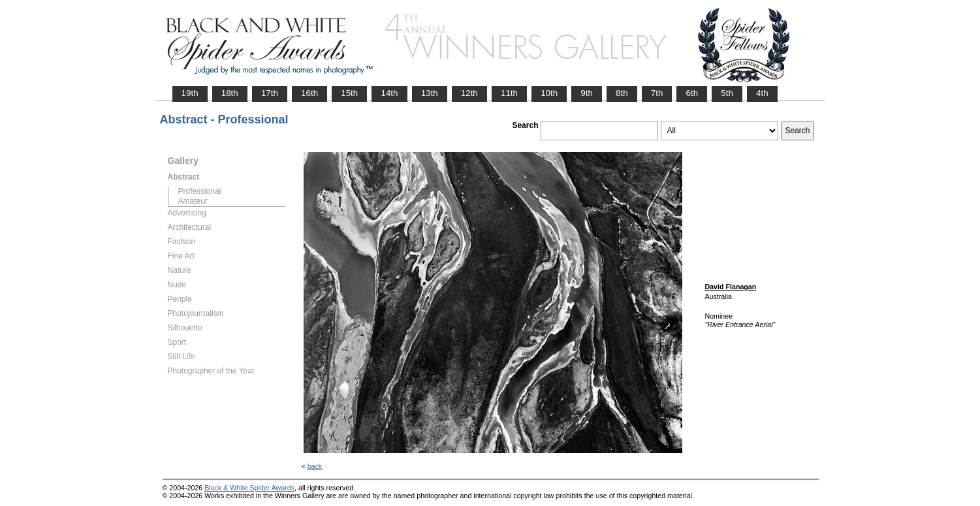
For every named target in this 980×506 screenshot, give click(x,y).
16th (309, 93)
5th (727, 93)
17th (270, 93)
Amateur (193, 201)
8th (622, 93)
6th (692, 93)
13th (430, 93)
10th (549, 93)
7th (657, 93)
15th (349, 93)
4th (762, 93)
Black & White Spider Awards (249, 488)
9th (587, 93)
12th (469, 93)
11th (509, 93)
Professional (200, 191)
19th (190, 93)
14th (389, 93)
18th (230, 93)
